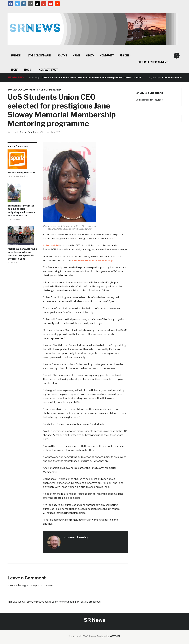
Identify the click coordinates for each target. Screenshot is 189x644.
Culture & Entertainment (153, 62)
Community (107, 55)
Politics (62, 55)
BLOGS (27, 70)
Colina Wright (51, 245)
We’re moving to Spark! (21, 173)
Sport (14, 70)
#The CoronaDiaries (39, 55)
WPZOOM (115, 636)
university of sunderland (43, 90)
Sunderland (16, 90)
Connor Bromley (29, 132)
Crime (77, 55)
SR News (94, 620)
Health (90, 55)
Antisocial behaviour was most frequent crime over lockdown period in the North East (91, 78)
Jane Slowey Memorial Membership (92, 261)
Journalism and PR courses (150, 100)
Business (16, 55)
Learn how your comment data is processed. (76, 602)
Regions (124, 55)
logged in (27, 585)
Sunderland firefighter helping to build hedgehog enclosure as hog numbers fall (21, 211)
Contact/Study (49, 70)
